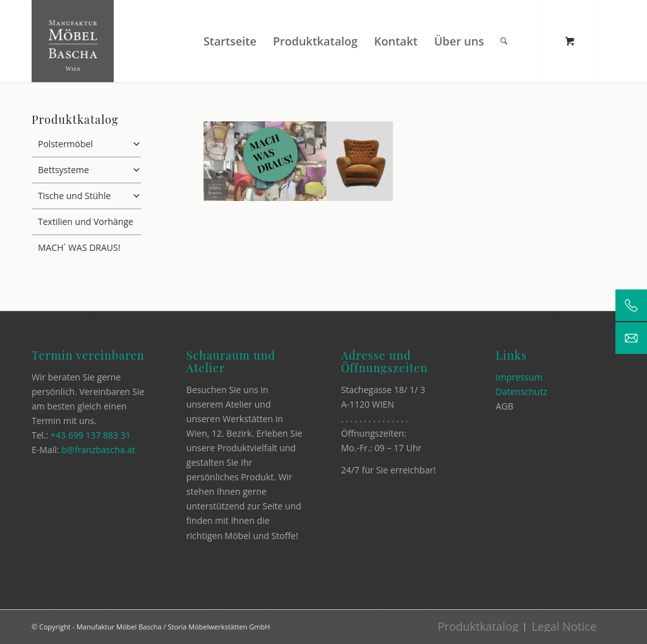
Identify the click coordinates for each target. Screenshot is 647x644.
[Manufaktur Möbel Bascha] (73, 41)
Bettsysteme (89, 170)
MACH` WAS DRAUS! (79, 247)
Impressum (519, 377)
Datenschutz (522, 392)
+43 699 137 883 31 (91, 435)
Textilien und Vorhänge (86, 222)
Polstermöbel (89, 144)
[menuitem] (230, 41)
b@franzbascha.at (98, 450)
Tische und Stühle (89, 196)
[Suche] (504, 41)
